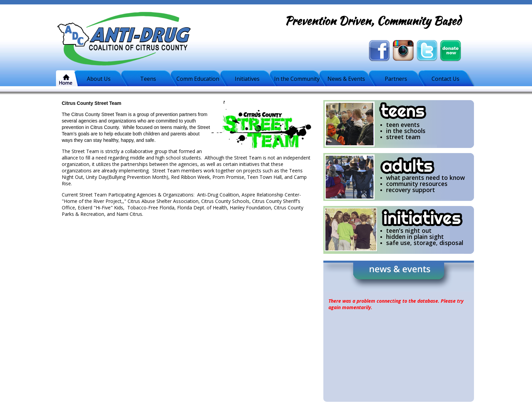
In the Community (297, 79)
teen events (403, 125)
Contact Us (445, 79)
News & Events (346, 79)
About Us (99, 79)
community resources (417, 184)
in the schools (406, 131)
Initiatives (247, 79)
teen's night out (409, 230)
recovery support (411, 190)
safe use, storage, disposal (425, 243)
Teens (148, 79)
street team (403, 137)
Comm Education (198, 79)
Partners (396, 79)
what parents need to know (425, 177)
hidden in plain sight (415, 237)
